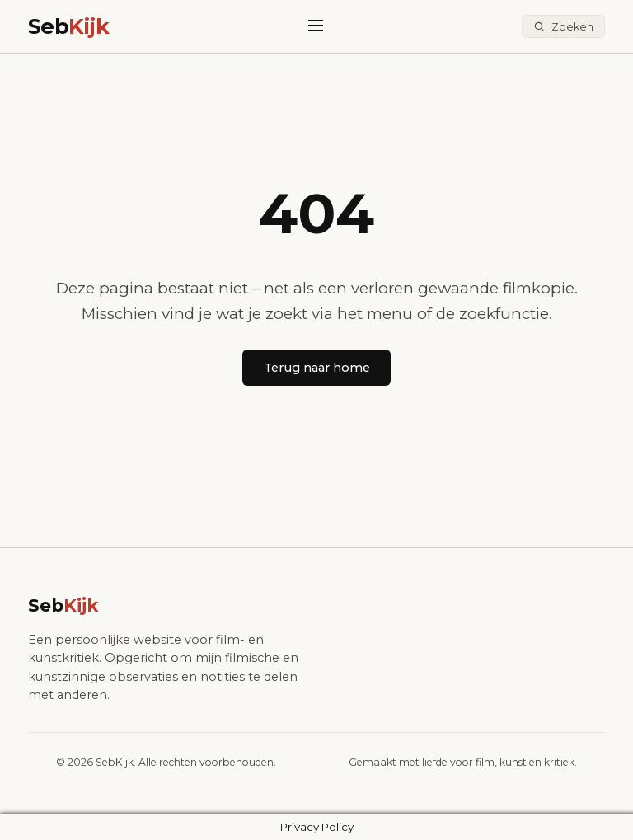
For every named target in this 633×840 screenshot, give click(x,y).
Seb (68, 26)
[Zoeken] (563, 27)
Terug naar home (317, 368)
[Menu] (315, 26)
